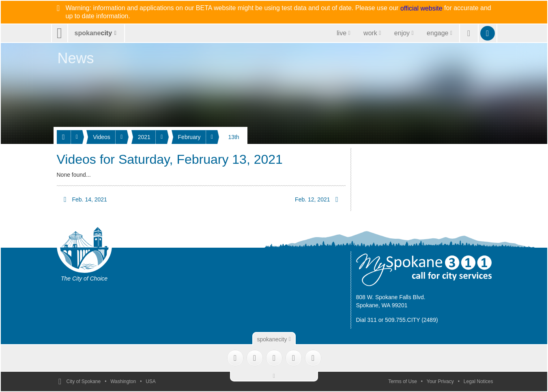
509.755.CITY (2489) (412, 320)
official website (421, 9)
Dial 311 (366, 320)
